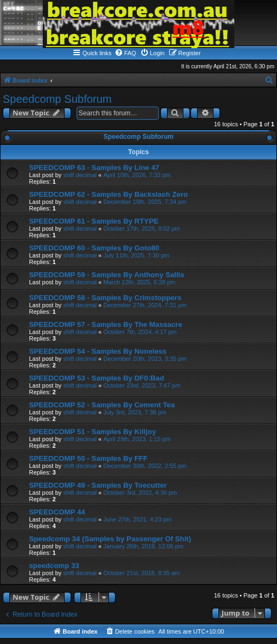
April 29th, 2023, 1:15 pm (137, 439)
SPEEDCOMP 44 (57, 512)
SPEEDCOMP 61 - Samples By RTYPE (94, 221)
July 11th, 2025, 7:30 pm (136, 255)
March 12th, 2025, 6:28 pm (139, 282)
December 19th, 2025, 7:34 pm (145, 202)
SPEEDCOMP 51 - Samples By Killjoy (93, 432)
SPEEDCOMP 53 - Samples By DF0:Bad (97, 378)
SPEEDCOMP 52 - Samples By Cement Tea (102, 405)
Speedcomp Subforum (57, 99)
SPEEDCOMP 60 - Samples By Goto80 (94, 248)
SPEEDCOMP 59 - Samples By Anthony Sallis (107, 275)
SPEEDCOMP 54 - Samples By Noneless (98, 351)
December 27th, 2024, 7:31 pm (145, 305)
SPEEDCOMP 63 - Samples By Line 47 (94, 168)
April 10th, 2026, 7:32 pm (137, 175)
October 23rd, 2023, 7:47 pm (142, 385)
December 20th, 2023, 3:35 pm (145, 359)
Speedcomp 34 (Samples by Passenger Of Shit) (110, 539)
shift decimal (80, 175)
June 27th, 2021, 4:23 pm (138, 519)
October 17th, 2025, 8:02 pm (142, 229)
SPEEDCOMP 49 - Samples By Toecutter (98, 485)
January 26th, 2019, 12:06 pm (143, 546)
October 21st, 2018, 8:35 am (142, 573)
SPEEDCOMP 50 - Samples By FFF (88, 458)
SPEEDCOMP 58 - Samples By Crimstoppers (105, 298)
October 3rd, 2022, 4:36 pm (140, 493)
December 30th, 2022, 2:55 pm (145, 466)
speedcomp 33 (54, 566)
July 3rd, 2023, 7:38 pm (135, 412)
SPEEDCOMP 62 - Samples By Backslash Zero (108, 194)
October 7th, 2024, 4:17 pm (140, 332)
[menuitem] (125, 53)
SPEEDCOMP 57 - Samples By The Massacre (106, 324)
